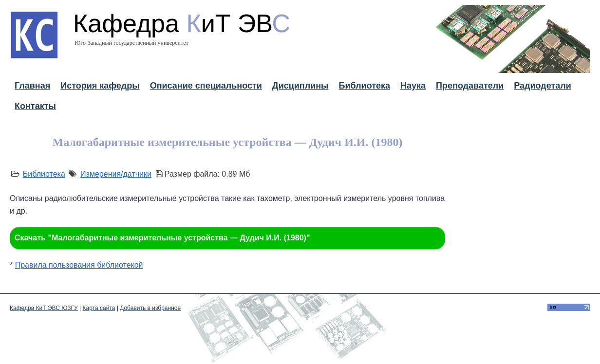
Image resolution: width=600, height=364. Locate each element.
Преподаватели (470, 86)
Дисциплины (300, 86)
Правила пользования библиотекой (79, 265)
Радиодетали (543, 86)
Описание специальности (206, 86)
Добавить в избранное (150, 308)
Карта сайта (99, 308)
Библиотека (364, 86)
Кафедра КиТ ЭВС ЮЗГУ (44, 308)
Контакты (35, 106)
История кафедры (100, 86)
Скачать (162, 238)
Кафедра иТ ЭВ (182, 23)
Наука (413, 86)
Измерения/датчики (116, 174)
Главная (32, 86)
